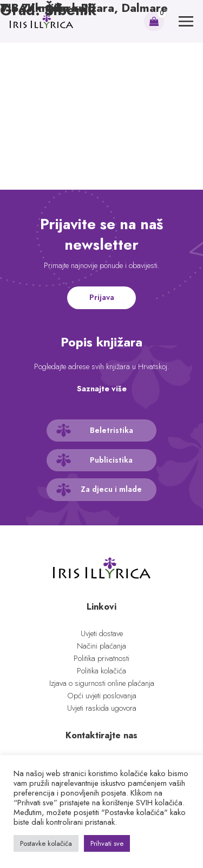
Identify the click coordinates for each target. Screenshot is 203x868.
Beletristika (112, 430)
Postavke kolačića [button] (46, 843)
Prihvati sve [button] (107, 843)
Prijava (102, 297)
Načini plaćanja (101, 646)
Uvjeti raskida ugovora (102, 708)
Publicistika (111, 460)
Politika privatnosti (101, 658)
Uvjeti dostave (102, 633)
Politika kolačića (101, 671)
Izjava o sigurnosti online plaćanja (102, 683)
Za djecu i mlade (111, 489)
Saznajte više (102, 389)
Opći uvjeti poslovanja (102, 696)
